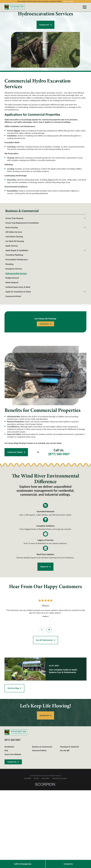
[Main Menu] (85, 7)
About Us (46, 567)
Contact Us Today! (16, 452)
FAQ (6, 750)
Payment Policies (39, 750)
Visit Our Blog (14, 688)
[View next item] (49, 630)
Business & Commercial (42, 747)
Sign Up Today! (68, 1)
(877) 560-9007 (59, 454)
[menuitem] (44, 218)
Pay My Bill (65, 750)
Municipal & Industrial (69, 747)
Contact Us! (46, 25)
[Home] (15, 7)
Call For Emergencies (23, 864)
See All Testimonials (45, 640)
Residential (9, 747)
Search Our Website (13, 754)
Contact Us (68, 864)
